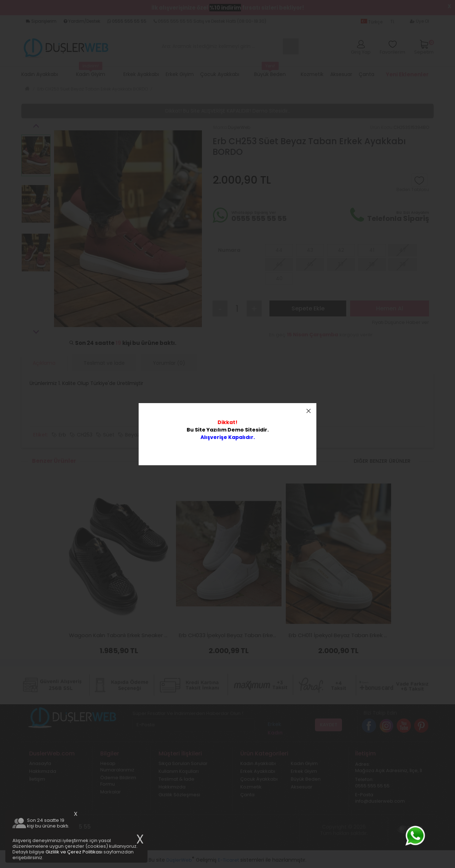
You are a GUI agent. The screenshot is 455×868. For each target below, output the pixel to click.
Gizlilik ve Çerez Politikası (74, 852)
